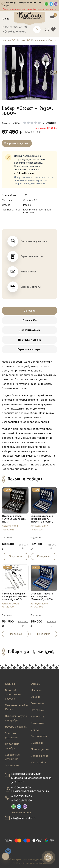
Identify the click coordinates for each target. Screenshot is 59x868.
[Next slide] (52, 73)
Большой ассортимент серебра (13, 695)
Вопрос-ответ (40, 756)
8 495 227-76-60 (22, 800)
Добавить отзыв (29, 330)
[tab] (26, 98)
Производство (40, 749)
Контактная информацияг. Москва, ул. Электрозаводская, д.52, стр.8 (32, 778)
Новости (36, 690)
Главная (10, 684)
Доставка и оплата (30, 340)
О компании (12, 765)
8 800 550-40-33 (22, 796)
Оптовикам (38, 710)
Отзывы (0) (30, 320)
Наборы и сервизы (16, 727)
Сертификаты (39, 736)
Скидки (35, 697)
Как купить (37, 716)
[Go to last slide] (7, 73)
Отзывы (36, 684)
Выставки (37, 743)
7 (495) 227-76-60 (14, 32)
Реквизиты (37, 723)
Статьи (35, 730)
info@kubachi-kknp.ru (24, 818)
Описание (29, 311)
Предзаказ (15, 556)
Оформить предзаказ (17, 143)
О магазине (38, 703)
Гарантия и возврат (29, 349)
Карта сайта (38, 762)
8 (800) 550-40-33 (15, 27)
